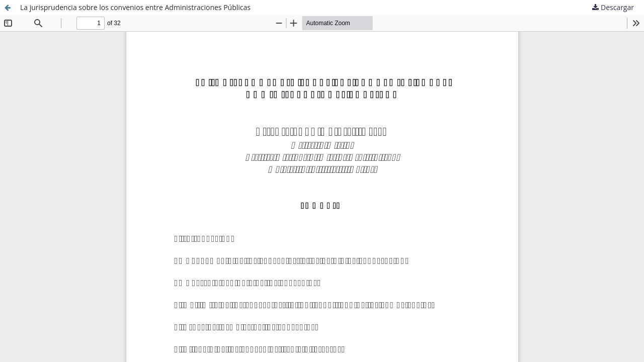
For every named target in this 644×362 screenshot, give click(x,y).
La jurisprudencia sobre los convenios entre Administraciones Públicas (135, 7)
